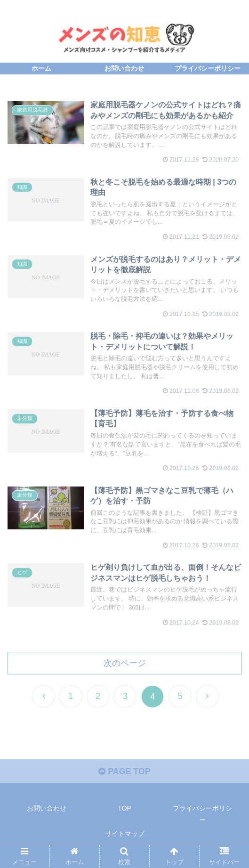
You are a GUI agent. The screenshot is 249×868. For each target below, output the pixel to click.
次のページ (125, 666)
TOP (124, 812)
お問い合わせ (47, 812)
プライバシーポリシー (202, 818)
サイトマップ (125, 837)
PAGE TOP (124, 775)
